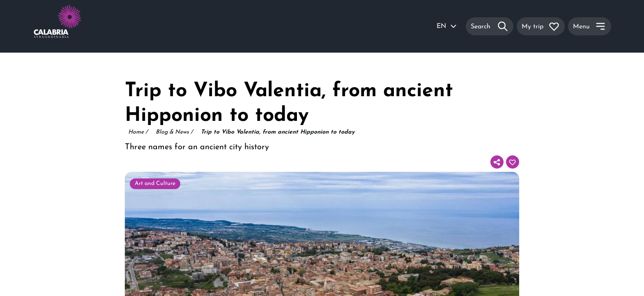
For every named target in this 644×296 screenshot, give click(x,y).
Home (138, 132)
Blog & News (174, 132)
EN (447, 26)
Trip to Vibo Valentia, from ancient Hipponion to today (278, 132)
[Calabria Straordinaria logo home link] (73, 26)
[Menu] (590, 26)
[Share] (497, 162)
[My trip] (541, 26)
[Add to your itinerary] (513, 162)
